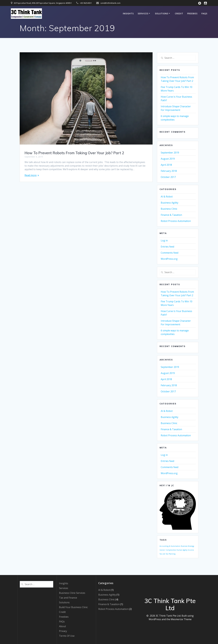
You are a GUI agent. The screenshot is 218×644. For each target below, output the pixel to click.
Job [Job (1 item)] (164, 554)
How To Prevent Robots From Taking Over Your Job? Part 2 (74, 153)
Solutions (162, 13)
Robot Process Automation (176, 221)
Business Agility (170, 203)
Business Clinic (169, 209)
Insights (128, 13)
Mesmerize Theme (181, 619)
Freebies (192, 13)
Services (143, 13)
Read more (31, 175)
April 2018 (166, 165)
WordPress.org (169, 259)
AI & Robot (167, 197)
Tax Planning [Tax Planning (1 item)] (171, 554)
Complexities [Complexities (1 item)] (171, 550)
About (62, 626)
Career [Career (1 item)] (162, 550)
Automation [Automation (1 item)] (176, 546)
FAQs (204, 13)
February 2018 (169, 171)
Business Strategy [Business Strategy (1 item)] (188, 546)
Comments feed (170, 253)
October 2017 (168, 177)
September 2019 (170, 153)
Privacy (63, 631)
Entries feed (167, 247)
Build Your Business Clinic (73, 607)
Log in (164, 240)
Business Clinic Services (72, 593)
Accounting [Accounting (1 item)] (164, 546)
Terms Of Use (67, 636)
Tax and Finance (68, 598)
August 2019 (168, 159)
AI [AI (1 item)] (170, 546)
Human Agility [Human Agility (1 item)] (182, 550)
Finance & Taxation (171, 215)
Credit (179, 13)
